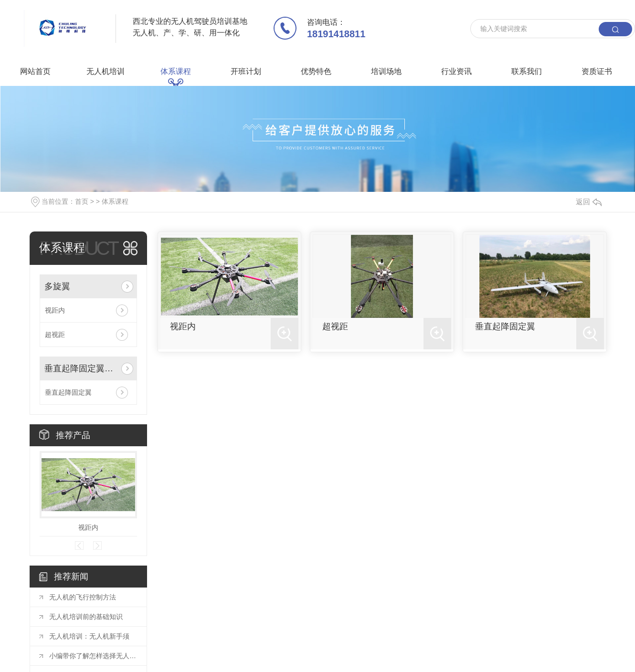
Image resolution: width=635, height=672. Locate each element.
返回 (589, 202)
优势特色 (316, 71)
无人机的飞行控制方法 (83, 597)
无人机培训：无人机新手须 (89, 636)
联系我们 (527, 71)
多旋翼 (57, 286)
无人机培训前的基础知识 (86, 617)
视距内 (55, 310)
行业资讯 (456, 71)
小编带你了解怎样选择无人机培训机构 (93, 656)
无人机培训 (106, 71)
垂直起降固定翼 (68, 392)
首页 (82, 201)
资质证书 (597, 71)
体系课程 (176, 71)
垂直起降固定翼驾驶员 (81, 368)
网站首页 (35, 71)
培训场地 (386, 71)
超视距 (55, 335)
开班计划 (246, 71)
